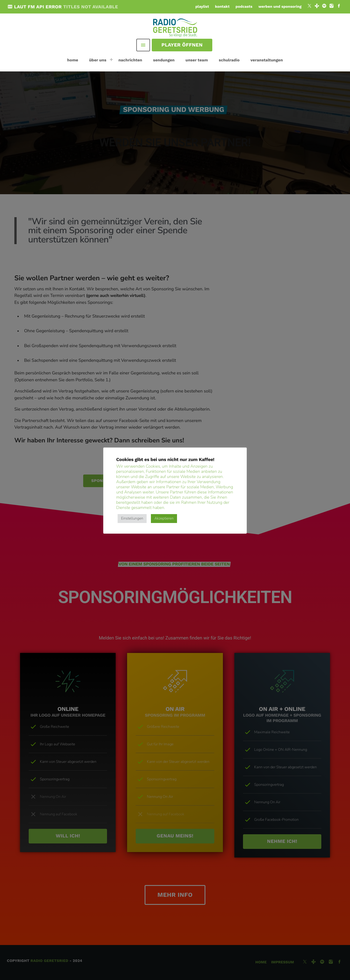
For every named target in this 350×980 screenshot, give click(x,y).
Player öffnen (182, 45)
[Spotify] (324, 7)
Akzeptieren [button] (164, 518)
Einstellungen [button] (132, 518)
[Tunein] (317, 7)
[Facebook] (339, 7)
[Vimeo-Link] (176, 27)
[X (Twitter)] (310, 7)
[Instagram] (332, 7)
